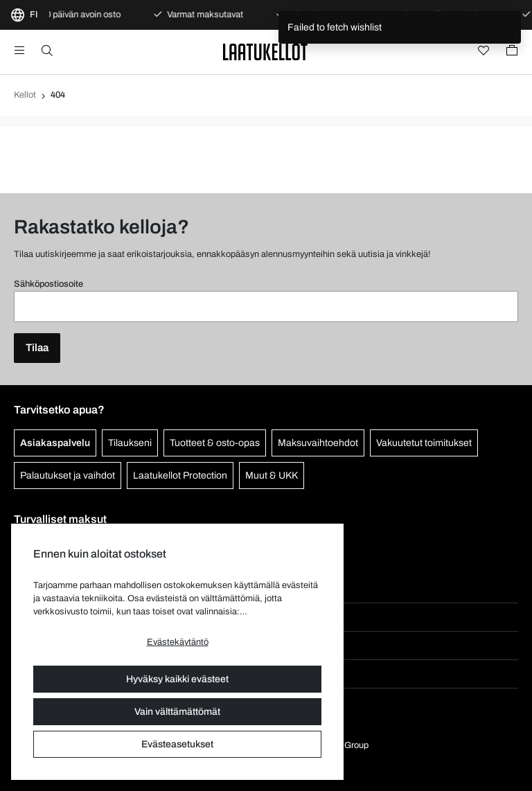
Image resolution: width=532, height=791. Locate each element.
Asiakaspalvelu (55, 443)
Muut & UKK (272, 476)
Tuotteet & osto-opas (215, 443)
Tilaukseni (130, 443)
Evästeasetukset (177, 744)
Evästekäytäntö (178, 642)
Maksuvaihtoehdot (318, 443)
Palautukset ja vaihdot (68, 476)
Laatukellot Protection (180, 476)
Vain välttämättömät (177, 712)
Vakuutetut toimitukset (424, 443)
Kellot (25, 95)
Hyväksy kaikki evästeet (177, 679)
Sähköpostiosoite (48, 284)
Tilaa (37, 348)
